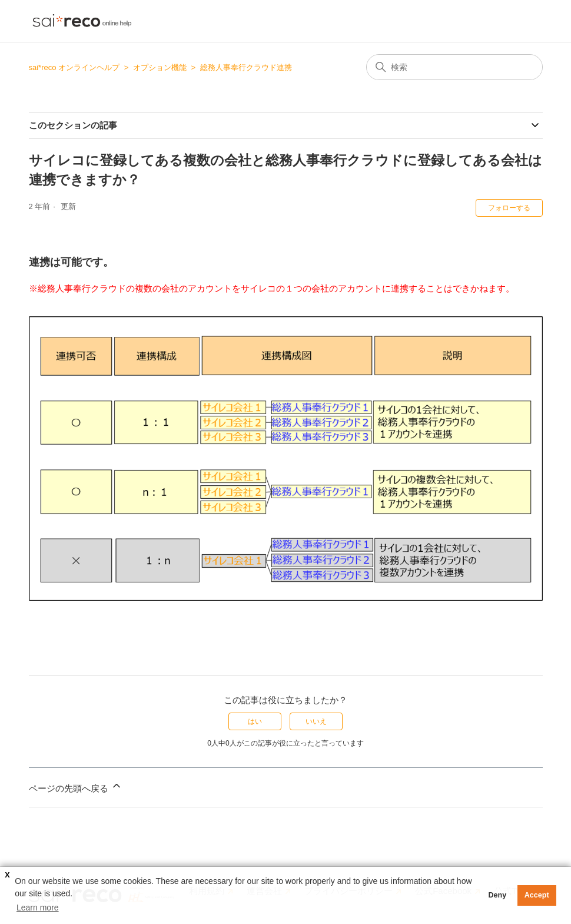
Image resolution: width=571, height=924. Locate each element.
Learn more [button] (38, 908)
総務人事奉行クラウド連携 (246, 67)
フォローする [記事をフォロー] (509, 208)
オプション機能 (160, 67)
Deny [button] (497, 895)
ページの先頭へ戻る (76, 786)
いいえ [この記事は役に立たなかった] (316, 721)
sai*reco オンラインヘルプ (74, 67)
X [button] (7, 875)
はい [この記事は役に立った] (255, 721)
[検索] (454, 67)
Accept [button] (537, 895)
